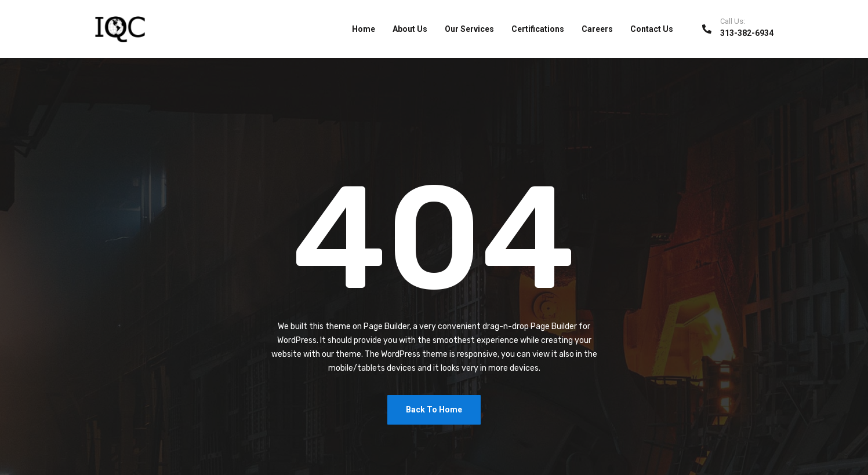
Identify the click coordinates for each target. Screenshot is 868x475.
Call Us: (733, 21)
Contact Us (652, 29)
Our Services (469, 29)
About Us (410, 29)
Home (364, 29)
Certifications (538, 29)
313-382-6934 (747, 33)
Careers (597, 29)
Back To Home (434, 410)
